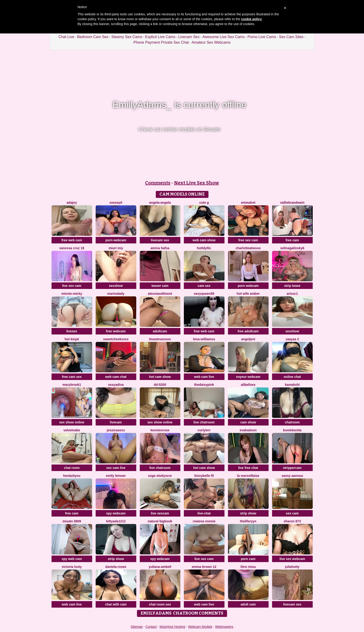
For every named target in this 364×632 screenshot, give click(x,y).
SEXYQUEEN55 (204, 294)
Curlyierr (204, 430)
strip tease (292, 286)
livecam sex (160, 240)
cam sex (204, 286)
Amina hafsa (160, 248)
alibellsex (248, 385)
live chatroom (204, 422)
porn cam (248, 559)
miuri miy (116, 248)
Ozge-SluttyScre (160, 476)
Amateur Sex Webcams (211, 42)
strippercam (292, 468)
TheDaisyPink (204, 385)
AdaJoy (72, 203)
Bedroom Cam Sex (93, 37)
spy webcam (116, 513)
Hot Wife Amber (248, 294)
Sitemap (137, 627)
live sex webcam (292, 559)
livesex (72, 331)
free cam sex (72, 377)
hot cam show (160, 377)
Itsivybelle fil (204, 476)
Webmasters (224, 627)
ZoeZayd (116, 203)
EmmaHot (248, 203)
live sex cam (72, 286)
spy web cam (72, 559)
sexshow (116, 286)
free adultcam (248, 331)
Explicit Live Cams (160, 37)
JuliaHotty (292, 567)
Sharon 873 (292, 521)
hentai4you (72, 476)
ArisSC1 (292, 294)
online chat (292, 377)
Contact (151, 627)
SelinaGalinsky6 (292, 248)
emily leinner (116, 476)
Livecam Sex (189, 37)
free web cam (72, 240)
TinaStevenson (160, 339)
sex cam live (116, 468)
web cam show (204, 240)
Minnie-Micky (72, 294)
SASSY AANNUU (292, 476)
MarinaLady (116, 294)
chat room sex (160, 604)
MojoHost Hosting (172, 627)
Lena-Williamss (204, 339)
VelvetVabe (72, 430)
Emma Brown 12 (204, 567)
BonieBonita (292, 430)
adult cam (248, 604)
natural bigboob (160, 521)
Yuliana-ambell (160, 567)
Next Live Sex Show (197, 183)
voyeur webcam (248, 377)
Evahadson (248, 430)
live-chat (204, 513)
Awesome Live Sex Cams (224, 37)
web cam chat (116, 377)
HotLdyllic (204, 248)
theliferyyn (248, 521)
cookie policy (252, 19)
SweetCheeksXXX (116, 339)
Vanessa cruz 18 (72, 248)
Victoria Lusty (72, 567)
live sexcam (160, 513)
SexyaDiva (116, 385)
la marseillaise (248, 476)
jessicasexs (116, 430)
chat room (72, 468)
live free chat (248, 468)
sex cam (292, 513)
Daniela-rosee (116, 567)
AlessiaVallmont (160, 294)
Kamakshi (292, 385)
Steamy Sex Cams (127, 37)
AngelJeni (248, 339)
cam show (248, 422)
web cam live (204, 377)
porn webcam (116, 240)
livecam (116, 422)
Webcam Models (200, 627)
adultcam (160, 331)
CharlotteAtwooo (248, 248)
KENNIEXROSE (160, 430)
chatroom (292, 422)
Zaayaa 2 (292, 339)
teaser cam (160, 286)
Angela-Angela (160, 203)
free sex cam (248, 240)
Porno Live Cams (262, 37)
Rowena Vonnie (204, 521)
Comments (158, 183)
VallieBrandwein (292, 203)
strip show (248, 513)
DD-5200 (160, 385)
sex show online (72, 422)
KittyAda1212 (116, 521)
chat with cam (116, 604)
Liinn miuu (248, 567)
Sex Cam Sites (291, 37)
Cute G (204, 203)
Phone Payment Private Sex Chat (161, 42)
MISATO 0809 (72, 521)
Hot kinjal (72, 339)
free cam (292, 240)
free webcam (116, 331)
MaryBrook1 (72, 385)
